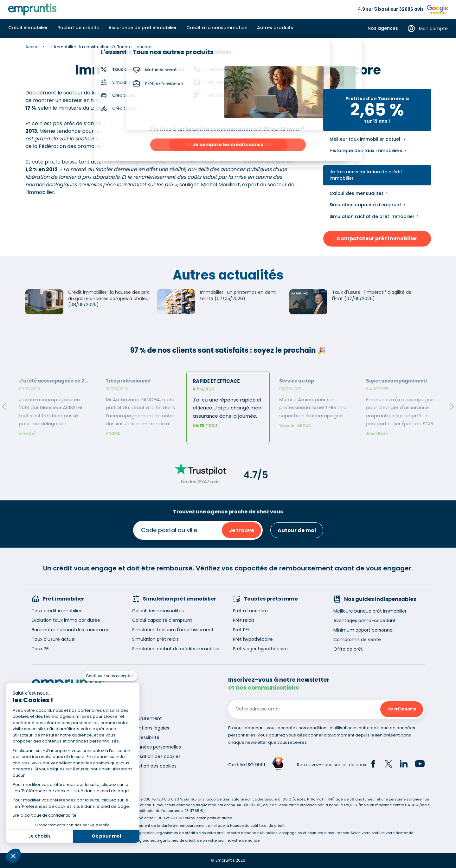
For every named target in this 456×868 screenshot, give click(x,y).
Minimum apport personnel (363, 630)
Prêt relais (244, 620)
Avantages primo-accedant (365, 620)
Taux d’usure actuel (54, 639)
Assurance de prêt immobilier (143, 28)
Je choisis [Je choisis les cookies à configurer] (39, 836)
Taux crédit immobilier (57, 611)
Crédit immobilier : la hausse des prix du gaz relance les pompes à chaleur (109, 295)
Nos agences (383, 28)
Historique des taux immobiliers (366, 151)
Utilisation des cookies (156, 756)
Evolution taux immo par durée (66, 620)
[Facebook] (373, 765)
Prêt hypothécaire (253, 639)
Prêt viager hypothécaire (260, 649)
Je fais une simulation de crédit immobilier (366, 175)
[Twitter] (389, 765)
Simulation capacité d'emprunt (365, 205)
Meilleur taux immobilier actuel (365, 139)
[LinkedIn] (404, 765)
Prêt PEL (241, 630)
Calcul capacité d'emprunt (162, 620)
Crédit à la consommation (217, 28)
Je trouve (241, 530)
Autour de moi (297, 530)
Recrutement (147, 718)
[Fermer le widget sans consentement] (110, 676)
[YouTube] (420, 765)
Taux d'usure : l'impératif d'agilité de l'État (372, 295)
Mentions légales (151, 728)
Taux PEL (41, 649)
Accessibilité (146, 737)
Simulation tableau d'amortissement (173, 630)
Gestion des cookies (154, 766)
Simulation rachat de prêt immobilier (372, 216)
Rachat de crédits (78, 28)
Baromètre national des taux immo (71, 630)
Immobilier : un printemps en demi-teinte (239, 295)
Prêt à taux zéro (250, 611)
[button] (13, 856)
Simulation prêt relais (155, 639)
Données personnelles (157, 747)
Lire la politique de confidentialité (44, 815)
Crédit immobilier (28, 28)
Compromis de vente (357, 640)
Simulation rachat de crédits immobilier (176, 649)
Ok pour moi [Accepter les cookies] (106, 836)
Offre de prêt (348, 649)
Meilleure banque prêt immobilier (370, 611)
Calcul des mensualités (357, 193)
